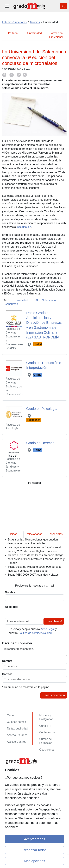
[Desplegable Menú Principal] (7, 6)
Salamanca (49, 300)
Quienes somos (16, 722)
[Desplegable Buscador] (64, 6)
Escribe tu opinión (17, 643)
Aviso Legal (47, 629)
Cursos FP (46, 726)
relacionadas (34, 534)
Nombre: (8, 661)
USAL (35, 300)
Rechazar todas (34, 850)
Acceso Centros (17, 742)
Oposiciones (47, 750)
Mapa (10, 715)
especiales (56, 534)
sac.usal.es (24, 227)
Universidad (34, 33)
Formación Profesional (56, 35)
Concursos (11, 304)
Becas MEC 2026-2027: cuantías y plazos (33, 575)
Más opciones (34, 861)
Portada (13, 33)
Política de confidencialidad (35, 633)
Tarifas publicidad (17, 729)
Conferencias (47, 732)
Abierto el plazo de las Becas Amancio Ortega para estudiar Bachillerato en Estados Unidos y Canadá (36, 559)
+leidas (13, 534)
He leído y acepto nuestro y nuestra (33, 631)
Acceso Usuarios (17, 735)
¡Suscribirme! (54, 621)
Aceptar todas (34, 839)
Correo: (7, 674)
